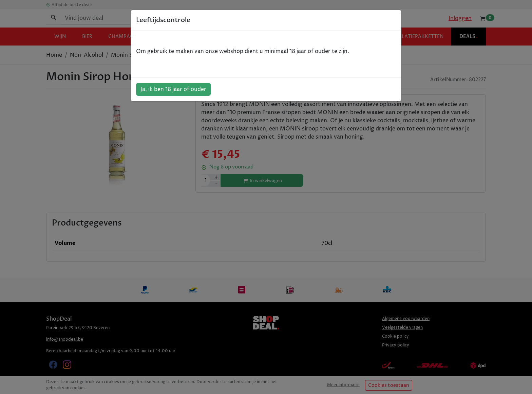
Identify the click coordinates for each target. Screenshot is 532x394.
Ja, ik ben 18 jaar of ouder (173, 89)
